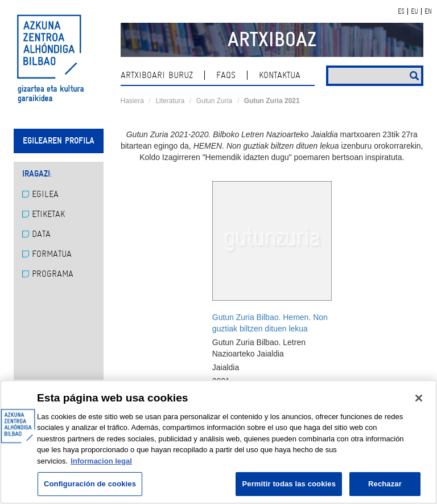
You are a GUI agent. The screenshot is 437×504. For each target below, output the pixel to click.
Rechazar (385, 484)
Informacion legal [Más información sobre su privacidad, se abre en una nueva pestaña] (101, 461)
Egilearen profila (59, 141)
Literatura (170, 101)
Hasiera (132, 101)
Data (36, 234)
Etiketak (44, 214)
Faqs (226, 75)
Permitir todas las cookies (289, 484)
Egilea (40, 194)
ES (401, 11)
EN (428, 11)
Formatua (47, 254)
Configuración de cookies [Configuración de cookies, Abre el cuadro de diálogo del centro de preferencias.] (90, 484)
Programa (48, 274)
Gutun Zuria (214, 101)
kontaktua (280, 75)
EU (415, 11)
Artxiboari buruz (157, 75)
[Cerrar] (419, 398)
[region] (218, 442)
